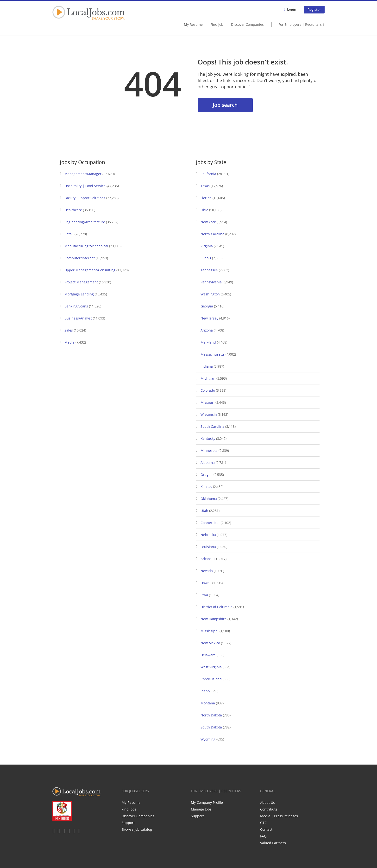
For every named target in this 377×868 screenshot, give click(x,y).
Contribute (269, 809)
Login (292, 9)
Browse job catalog (137, 829)
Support (128, 823)
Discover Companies (247, 24)
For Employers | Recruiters (300, 24)
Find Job (217, 24)
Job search (225, 105)
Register (314, 10)
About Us (267, 802)
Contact (266, 829)
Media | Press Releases (279, 816)
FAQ (263, 836)
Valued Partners (273, 843)
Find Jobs (129, 809)
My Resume (193, 24)
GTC (263, 823)
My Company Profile (207, 802)
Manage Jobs (201, 809)
